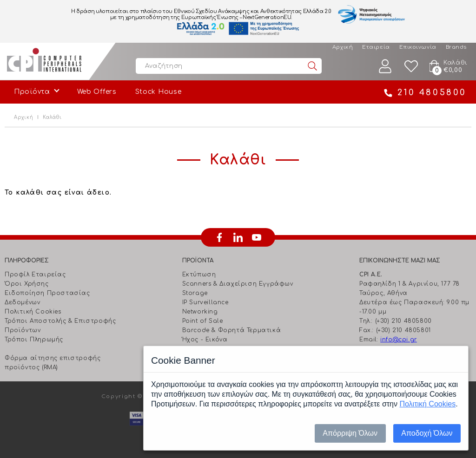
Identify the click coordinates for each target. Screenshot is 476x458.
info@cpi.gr (399, 340)
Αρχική (343, 47)
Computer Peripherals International (44, 61)
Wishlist (411, 66)
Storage (195, 293)
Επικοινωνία (418, 47)
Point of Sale (203, 321)
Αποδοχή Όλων (427, 433)
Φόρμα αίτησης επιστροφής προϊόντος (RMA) (53, 363)
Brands (456, 47)
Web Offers (97, 92)
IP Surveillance (205, 302)
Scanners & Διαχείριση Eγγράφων (238, 284)
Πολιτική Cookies (33, 312)
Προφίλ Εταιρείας (35, 275)
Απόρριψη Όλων (350, 433)
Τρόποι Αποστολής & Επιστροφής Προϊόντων (60, 326)
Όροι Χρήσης (27, 284)
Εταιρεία (376, 47)
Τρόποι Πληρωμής (34, 340)
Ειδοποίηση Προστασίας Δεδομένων (47, 298)
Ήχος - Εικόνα (205, 340)
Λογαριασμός (385, 66)
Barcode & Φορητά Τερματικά (232, 330)
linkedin (238, 237)
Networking (200, 312)
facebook (219, 237)
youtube (257, 237)
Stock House (159, 92)
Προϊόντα (32, 92)
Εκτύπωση (199, 275)
